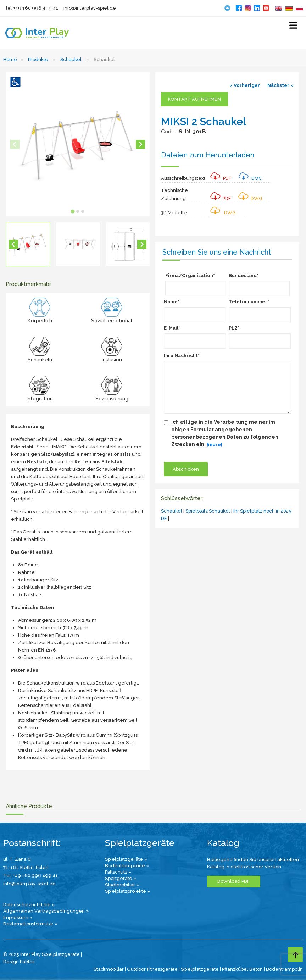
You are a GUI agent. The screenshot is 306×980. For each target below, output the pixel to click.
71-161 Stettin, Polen (26, 867)
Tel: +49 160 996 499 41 (30, 876)
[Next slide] (140, 144)
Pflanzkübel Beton (242, 969)
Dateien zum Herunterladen (208, 155)
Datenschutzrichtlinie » (29, 905)
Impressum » (18, 917)
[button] (28, 244)
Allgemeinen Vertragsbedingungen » (46, 911)
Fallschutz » (118, 872)
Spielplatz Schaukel (208, 511)
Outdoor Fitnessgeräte (152, 969)
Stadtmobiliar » (122, 885)
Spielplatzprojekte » (127, 891)
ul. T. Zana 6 (17, 859)
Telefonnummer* (249, 302)
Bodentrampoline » (127, 866)
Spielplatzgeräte (200, 969)
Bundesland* (244, 275)
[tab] (73, 212)
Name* (172, 302)
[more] (215, 445)
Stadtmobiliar (109, 969)
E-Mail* (172, 328)
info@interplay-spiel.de (90, 8)
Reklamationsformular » (30, 924)
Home (10, 59)
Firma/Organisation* (190, 275)
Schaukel (71, 59)
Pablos (27, 962)
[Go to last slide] (13, 244)
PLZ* (234, 328)
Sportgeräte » (121, 878)
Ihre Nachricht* (182, 356)
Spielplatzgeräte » (126, 859)
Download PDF (233, 881)
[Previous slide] (15, 144)
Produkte (38, 59)
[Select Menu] (293, 27)
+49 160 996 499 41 (36, 8)
